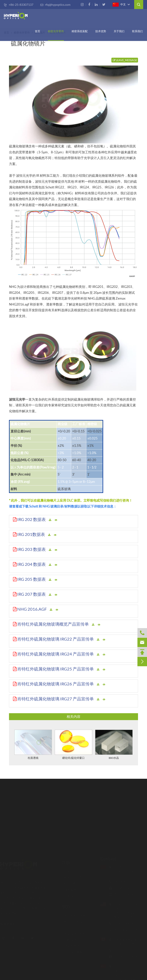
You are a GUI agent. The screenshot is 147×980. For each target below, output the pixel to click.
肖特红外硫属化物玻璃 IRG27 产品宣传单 (56, 699)
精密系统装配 (80, 31)
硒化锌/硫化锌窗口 (73, 758)
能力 (66, 905)
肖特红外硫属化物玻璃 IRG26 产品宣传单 (56, 684)
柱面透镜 (33, 758)
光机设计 (69, 939)
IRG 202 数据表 (31, 519)
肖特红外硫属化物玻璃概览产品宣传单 (53, 624)
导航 (66, 861)
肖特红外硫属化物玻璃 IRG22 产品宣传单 (56, 639)
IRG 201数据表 (31, 534)
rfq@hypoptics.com (55, 5)
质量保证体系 (72, 951)
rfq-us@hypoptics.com (127, 929)
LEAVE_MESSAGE (125, 60)
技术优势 (101, 31)
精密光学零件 (56, 31)
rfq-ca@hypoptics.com (127, 956)
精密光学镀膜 (72, 920)
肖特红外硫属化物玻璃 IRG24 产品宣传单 (56, 654)
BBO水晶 (114, 758)
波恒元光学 (17, 399)
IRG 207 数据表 (31, 594)
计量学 (67, 926)
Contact (107, 859)
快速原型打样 (72, 945)
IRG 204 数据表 (31, 564)
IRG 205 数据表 (31, 579)
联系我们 (137, 31)
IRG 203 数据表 (31, 549)
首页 (38, 31)
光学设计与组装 (74, 932)
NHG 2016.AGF (32, 609)
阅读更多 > (9, 924)
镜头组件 (69, 882)
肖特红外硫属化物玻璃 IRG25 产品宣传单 (56, 669)
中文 (119, 5)
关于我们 (119, 31)
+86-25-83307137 (19, 5)
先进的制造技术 (74, 914)
